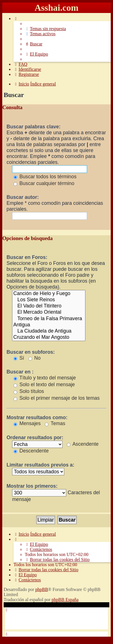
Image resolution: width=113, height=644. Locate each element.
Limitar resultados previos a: (40, 465)
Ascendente (83, 444)
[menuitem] (45, 29)
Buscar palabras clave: (34, 127)
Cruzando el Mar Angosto (49, 337)
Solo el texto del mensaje (44, 384)
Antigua (49, 325)
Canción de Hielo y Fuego (49, 294)
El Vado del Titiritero (49, 306)
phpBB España (65, 600)
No (35, 358)
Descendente (31, 451)
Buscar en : (20, 372)
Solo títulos (29, 391)
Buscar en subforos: (31, 352)
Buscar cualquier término (44, 183)
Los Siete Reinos (49, 300)
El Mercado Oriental (49, 312)
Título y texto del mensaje (45, 378)
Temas (55, 423)
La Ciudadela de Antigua (49, 331)
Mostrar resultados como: (37, 417)
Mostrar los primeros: (32, 486)
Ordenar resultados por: (35, 438)
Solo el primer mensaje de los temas (56, 398)
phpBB (42, 589)
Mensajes (27, 423)
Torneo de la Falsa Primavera (49, 319)
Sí (19, 358)
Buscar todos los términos (45, 177)
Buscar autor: (23, 197)
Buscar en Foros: (27, 257)
